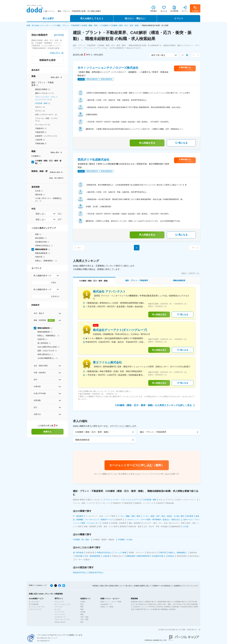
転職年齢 (175, 607)
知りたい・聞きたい (135, 18)
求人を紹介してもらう (92, 18)
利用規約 (96, 586)
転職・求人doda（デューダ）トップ (41, 25)
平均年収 (152, 607)
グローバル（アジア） (63, 619)
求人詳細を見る (147, 143)
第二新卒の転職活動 (191, 604)
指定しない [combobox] (41, 214)
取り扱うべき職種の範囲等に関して (139, 586)
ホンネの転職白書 (153, 609)
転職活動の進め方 (137, 602)
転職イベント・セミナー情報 (111, 602)
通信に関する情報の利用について (112, 586)
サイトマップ (187, 586)
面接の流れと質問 (155, 604)
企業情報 (172, 609)
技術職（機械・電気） (90, 25)
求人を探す (48, 18)
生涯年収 (160, 607)
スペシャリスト (60, 614)
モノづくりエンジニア (63, 604)
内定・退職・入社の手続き (172, 604)
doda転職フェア (106, 604)
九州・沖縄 (84, 619)
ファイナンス (59, 612)
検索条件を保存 (47, 60)
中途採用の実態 (186, 607)
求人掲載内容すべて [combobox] (42, 276)
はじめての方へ (35, 602)
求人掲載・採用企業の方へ (188, 630)
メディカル (59, 607)
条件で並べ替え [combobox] (158, 55)
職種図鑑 (164, 609)
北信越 (83, 612)
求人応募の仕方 (141, 604)
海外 (82, 622)
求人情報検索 (34, 604)
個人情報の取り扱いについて (47, 638)
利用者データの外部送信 (161, 586)
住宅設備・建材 (41, 103)
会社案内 (162, 630)
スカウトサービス (35, 609)
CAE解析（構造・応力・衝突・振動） (125, 25)
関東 (82, 607)
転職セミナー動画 (107, 607)
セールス (58, 609)
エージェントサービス (37, 607)
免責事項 (177, 586)
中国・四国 (84, 617)
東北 (82, 604)
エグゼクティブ (60, 617)
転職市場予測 (140, 609)
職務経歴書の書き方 (165, 602)
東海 (82, 609)
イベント (179, 18)
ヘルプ (196, 586)
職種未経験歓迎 (82, 440)
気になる (181, 143)
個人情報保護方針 (43, 641)
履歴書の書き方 (151, 602)
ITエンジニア (59, 602)
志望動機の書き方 (180, 602)
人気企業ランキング (140, 607)
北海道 (83, 602)
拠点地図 (172, 630)
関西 (82, 614)
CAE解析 (105, 25)
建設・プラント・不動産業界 (68, 25)
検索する (47, 432)
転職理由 (167, 607)
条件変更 (59, 35)
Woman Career (60, 622)
